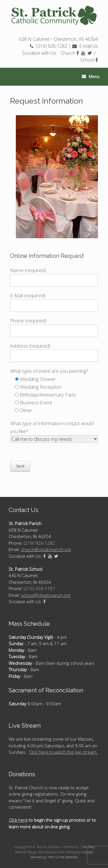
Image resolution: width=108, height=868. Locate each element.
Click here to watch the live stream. (63, 752)
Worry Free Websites (63, 857)
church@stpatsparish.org (46, 549)
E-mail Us (85, 46)
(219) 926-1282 (49, 46)
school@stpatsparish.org (46, 595)
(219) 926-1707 (39, 588)
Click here (18, 820)
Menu (91, 77)
